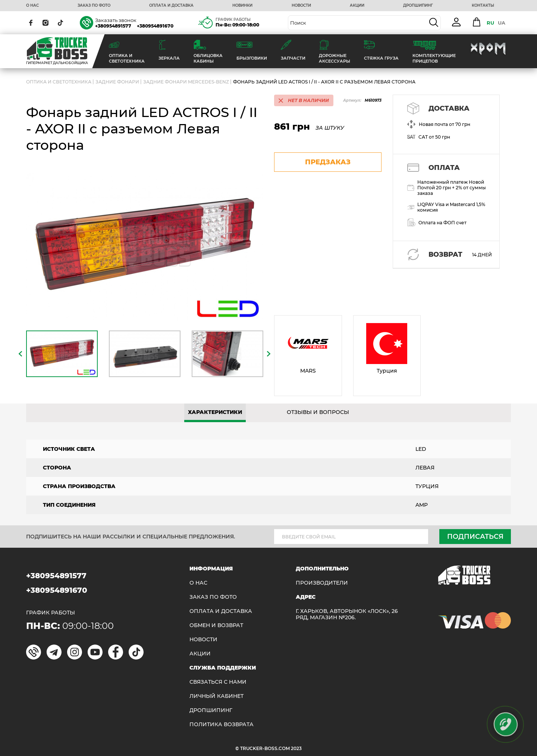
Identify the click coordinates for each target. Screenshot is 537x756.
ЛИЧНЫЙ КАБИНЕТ (216, 696)
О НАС (32, 6)
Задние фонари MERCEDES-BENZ (186, 82)
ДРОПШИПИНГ (418, 6)
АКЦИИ (357, 6)
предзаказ (328, 162)
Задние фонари (117, 82)
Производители (322, 583)
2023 (296, 748)
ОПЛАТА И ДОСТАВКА (171, 6)
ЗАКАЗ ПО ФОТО (94, 6)
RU (490, 23)
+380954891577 (113, 26)
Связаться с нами (218, 682)
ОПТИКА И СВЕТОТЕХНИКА (59, 82)
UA (502, 23)
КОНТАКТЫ (483, 6)
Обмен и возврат (216, 625)
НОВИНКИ (242, 6)
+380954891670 (155, 26)
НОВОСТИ (301, 6)
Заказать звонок (116, 20)
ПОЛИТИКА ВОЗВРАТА (222, 725)
